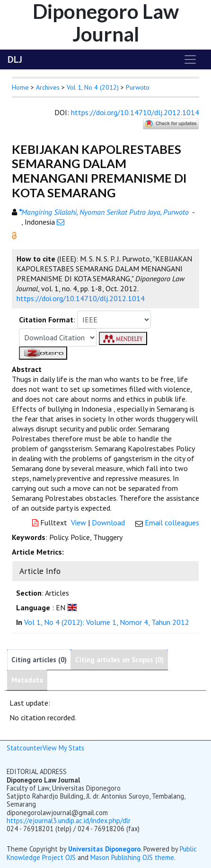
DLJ (15, 59)
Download (108, 522)
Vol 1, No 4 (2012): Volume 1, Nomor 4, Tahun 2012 (107, 622)
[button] (14, 235)
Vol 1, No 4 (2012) (93, 87)
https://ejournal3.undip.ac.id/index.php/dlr (69, 821)
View (79, 522)
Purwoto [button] (138, 87)
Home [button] (20, 87)
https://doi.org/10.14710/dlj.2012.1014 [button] (81, 298)
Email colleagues (172, 522)
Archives (48, 87)
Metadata (27, 680)
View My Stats (63, 748)
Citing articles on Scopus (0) (119, 660)
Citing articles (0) (39, 660)
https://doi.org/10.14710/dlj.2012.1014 (135, 112)
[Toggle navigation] (190, 59)
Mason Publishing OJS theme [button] (132, 857)
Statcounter (25, 748)
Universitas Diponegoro (104, 849)
